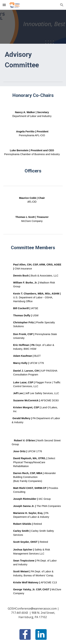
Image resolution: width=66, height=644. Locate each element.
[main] (33, 60)
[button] (4, 5)
